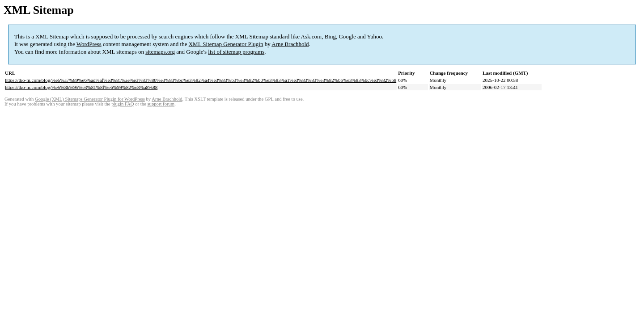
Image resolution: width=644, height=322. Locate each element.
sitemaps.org (160, 52)
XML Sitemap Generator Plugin (226, 44)
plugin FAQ (123, 104)
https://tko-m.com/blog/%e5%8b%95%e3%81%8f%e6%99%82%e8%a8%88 (81, 87)
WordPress (89, 44)
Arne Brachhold (290, 44)
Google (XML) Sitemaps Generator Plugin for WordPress (90, 99)
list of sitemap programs (236, 52)
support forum (161, 104)
